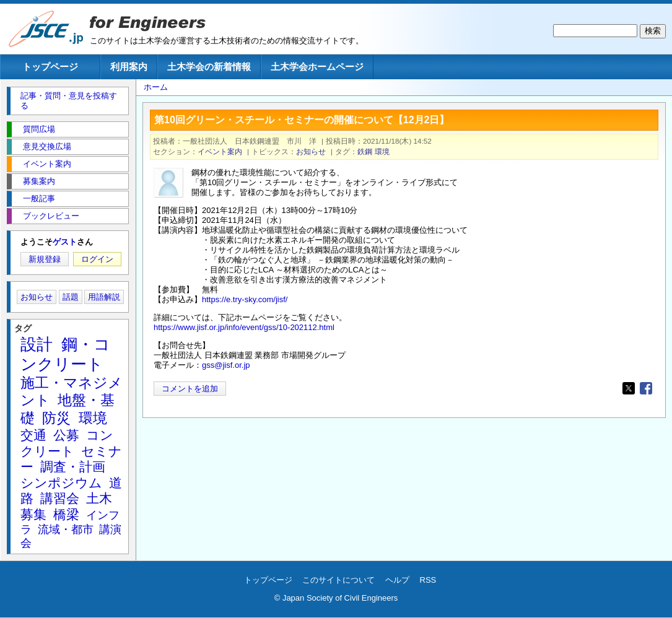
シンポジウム (61, 483)
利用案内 (129, 67)
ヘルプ (397, 580)
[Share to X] (629, 388)
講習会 (60, 498)
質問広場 (39, 129)
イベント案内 (220, 151)
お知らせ (311, 151)
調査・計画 (73, 467)
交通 (33, 435)
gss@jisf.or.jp (226, 365)
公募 (66, 435)
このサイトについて (338, 580)
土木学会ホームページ (317, 67)
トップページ (50, 67)
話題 (71, 297)
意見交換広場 (47, 146)
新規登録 (45, 259)
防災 (56, 418)
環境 (382, 151)
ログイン (97, 259)
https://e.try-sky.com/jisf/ (245, 299)
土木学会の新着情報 (209, 67)
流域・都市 (66, 529)
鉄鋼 (365, 151)
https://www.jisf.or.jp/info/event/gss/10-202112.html (244, 327)
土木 (99, 498)
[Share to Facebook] (646, 388)
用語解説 (104, 297)
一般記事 (39, 198)
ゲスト (65, 242)
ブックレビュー (51, 216)
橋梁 (66, 514)
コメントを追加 (190, 389)
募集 (33, 514)
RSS (428, 580)
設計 (37, 344)
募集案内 (39, 181)
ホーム (156, 87)
